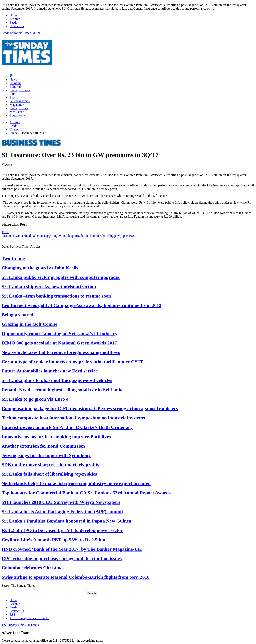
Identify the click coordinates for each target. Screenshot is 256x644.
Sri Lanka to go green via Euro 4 (35, 399)
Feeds (13, 22)
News (14, 79)
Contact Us (17, 26)
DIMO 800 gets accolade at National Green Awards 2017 (59, 343)
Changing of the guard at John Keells (40, 268)
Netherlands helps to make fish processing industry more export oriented (76, 483)
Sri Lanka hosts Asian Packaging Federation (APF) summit (62, 512)
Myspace (123, 236)
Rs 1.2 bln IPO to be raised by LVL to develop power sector (62, 530)
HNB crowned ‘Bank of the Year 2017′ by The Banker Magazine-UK (72, 549)
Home (13, 15)
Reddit (81, 236)
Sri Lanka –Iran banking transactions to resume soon (56, 296)
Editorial (15, 87)
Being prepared (17, 315)
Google (55, 236)
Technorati (92, 236)
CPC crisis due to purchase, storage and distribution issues (62, 558)
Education (17, 115)
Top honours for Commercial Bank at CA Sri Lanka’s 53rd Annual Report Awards (86, 493)
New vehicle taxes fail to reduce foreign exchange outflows (61, 352)
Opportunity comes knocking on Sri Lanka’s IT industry (59, 333)
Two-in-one (13, 259)
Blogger (112, 236)
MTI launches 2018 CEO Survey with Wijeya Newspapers (61, 502)
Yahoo (103, 236)
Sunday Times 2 (20, 90)
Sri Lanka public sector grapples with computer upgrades (61, 277)
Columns (15, 83)
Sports (15, 97)
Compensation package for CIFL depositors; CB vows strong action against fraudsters (90, 408)
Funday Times (19, 108)
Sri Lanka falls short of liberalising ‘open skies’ (50, 474)
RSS (132, 236)
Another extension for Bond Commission (43, 446)
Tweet (5, 232)
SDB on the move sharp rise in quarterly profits (50, 465)
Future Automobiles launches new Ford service (50, 371)
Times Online (32, 33)
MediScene (17, 112)
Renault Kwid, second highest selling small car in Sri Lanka (63, 390)
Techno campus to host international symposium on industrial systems (73, 418)
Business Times (20, 101)
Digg (47, 236)
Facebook (8, 236)
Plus (12, 94)
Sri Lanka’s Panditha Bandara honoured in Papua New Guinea (66, 521)
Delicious (38, 236)
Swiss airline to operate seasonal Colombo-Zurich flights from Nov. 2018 (76, 577)
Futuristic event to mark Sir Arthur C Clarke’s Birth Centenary (67, 427)
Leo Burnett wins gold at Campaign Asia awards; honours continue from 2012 (81, 305)
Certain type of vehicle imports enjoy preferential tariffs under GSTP (73, 362)
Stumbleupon (68, 236)
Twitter (19, 236)
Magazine (17, 105)
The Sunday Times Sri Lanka (29, 618)
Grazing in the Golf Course (29, 324)
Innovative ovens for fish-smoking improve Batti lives (56, 437)
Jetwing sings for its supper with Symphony (46, 455)
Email (27, 236)
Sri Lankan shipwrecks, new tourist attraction (49, 287)
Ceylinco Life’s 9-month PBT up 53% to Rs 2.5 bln (53, 540)
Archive (15, 19)
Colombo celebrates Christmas (33, 568)
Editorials (16, 33)
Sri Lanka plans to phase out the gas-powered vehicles (57, 380)
